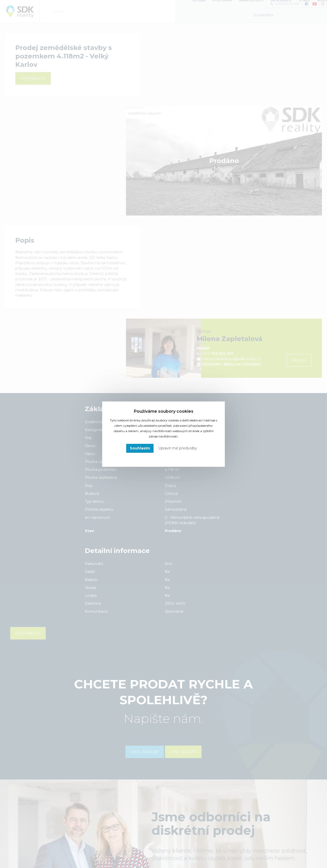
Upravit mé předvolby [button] (178, 448)
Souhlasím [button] (140, 448)
